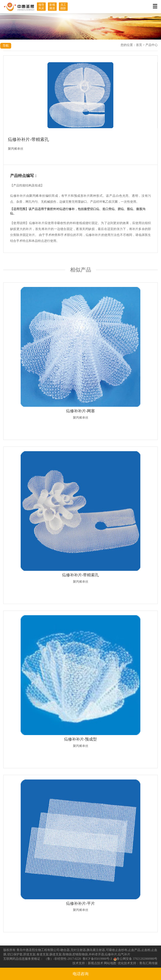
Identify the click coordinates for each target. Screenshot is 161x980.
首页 (139, 45)
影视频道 (52, 6)
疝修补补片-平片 (81, 903)
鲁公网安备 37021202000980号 (136, 959)
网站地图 (110, 963)
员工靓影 (63, 6)
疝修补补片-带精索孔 (81, 575)
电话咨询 (81, 974)
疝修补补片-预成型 (81, 739)
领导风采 (41, 6)
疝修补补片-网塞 (81, 411)
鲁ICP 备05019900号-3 (97, 959)
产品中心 (152, 45)
